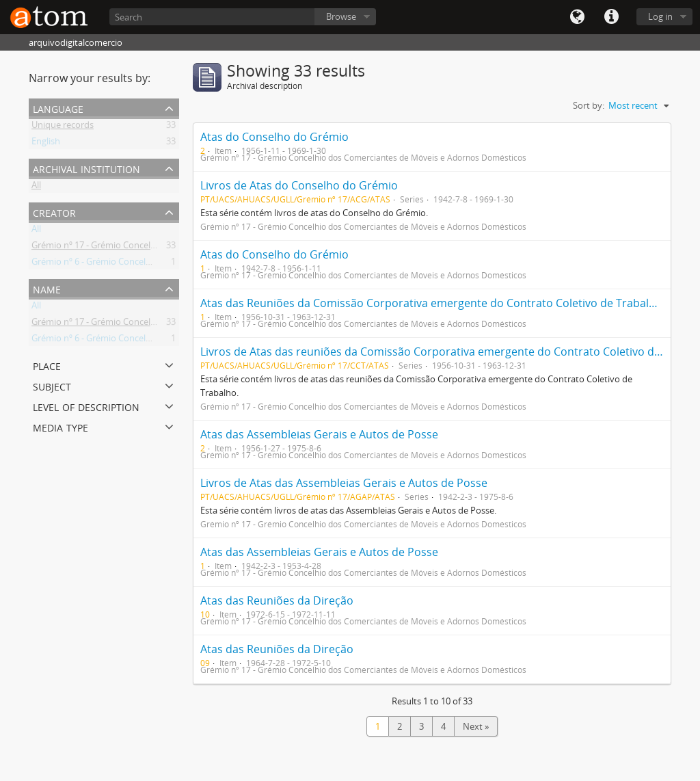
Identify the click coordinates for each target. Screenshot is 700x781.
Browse (341, 16)
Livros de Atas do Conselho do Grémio (299, 185)
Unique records (63, 127)
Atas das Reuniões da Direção (277, 600)
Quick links (611, 17)
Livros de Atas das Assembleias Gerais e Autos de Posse (344, 483)
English (46, 144)
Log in (660, 16)
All (36, 187)
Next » (476, 726)
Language (577, 17)
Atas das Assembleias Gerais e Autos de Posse (319, 434)
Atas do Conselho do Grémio (274, 137)
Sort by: (589, 105)
